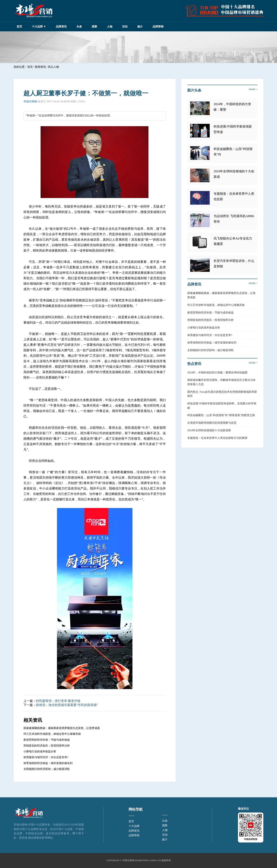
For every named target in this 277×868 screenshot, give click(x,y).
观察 (94, 27)
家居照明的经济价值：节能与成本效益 (47, 740)
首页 (19, 27)
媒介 (140, 27)
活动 (125, 27)
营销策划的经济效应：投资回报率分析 (47, 746)
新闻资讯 (40, 67)
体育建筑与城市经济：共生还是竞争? (46, 757)
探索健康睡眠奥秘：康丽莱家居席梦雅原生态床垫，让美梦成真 (62, 728)
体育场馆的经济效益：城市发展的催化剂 (48, 763)
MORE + (253, 89)
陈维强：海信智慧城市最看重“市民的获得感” (67, 705)
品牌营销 (158, 27)
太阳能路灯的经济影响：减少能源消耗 (47, 769)
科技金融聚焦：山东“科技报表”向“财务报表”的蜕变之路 (221, 415)
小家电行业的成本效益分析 (40, 751)
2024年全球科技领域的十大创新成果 (209, 430)
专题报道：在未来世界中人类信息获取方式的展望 (217, 438)
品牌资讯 (61, 27)
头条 (79, 27)
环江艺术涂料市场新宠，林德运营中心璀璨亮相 (52, 734)
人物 (110, 27)
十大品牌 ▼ (39, 27)
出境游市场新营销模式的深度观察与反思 (212, 423)
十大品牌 (134, 826)
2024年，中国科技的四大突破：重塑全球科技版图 (217, 373)
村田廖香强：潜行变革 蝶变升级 (58, 701)
